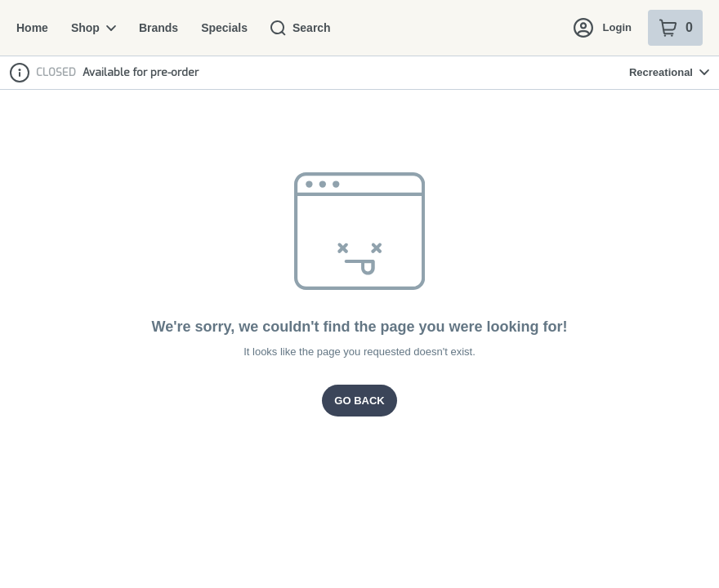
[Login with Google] (614, 88)
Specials (219, 27)
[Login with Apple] (647, 88)
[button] (553, 88)
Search (293, 28)
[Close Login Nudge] (681, 88)
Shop (92, 27)
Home (32, 27)
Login (603, 28)
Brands (155, 27)
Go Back (360, 401)
